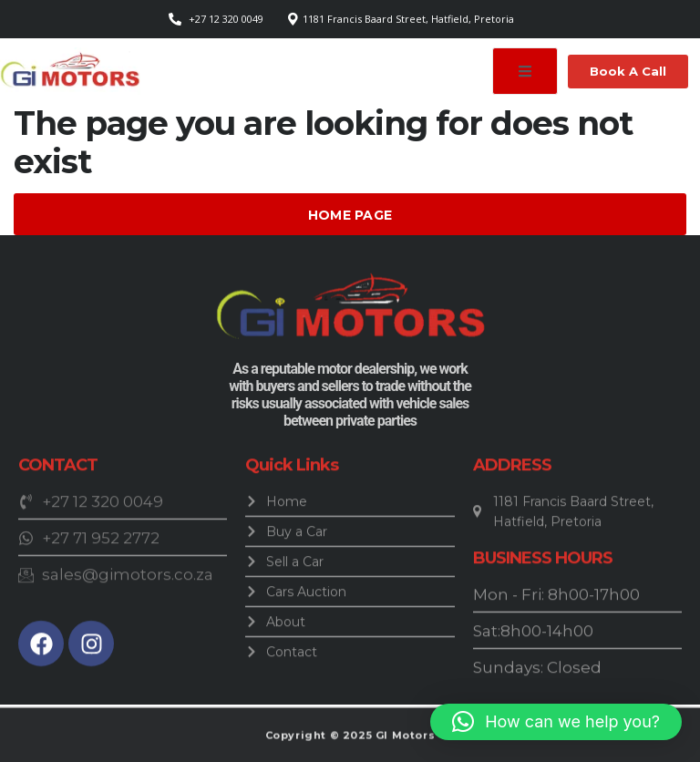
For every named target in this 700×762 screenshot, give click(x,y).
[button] (556, 722)
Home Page (350, 215)
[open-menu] (525, 71)
